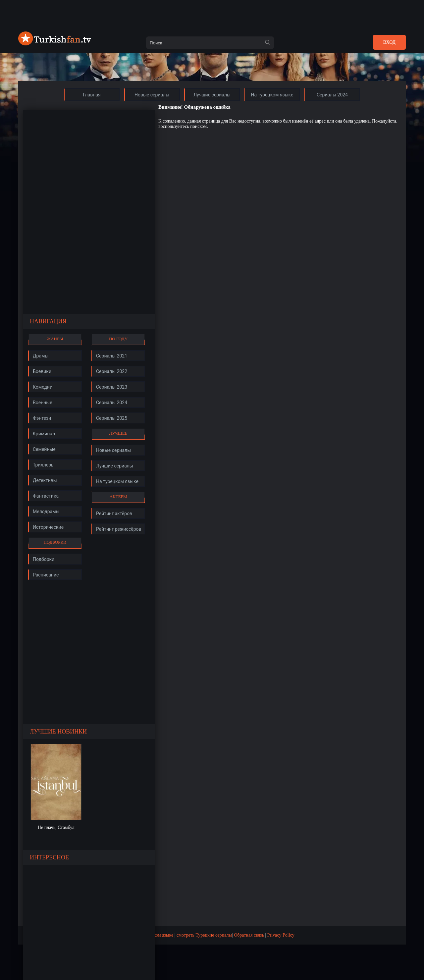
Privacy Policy (281, 935)
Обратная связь (249, 935)
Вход (389, 42)
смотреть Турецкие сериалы (204, 935)
